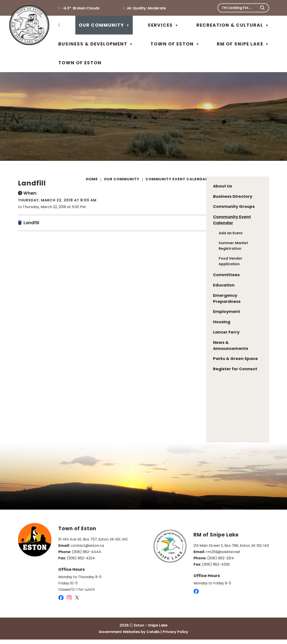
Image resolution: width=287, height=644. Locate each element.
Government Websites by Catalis (129, 636)
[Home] (59, 25)
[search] (240, 8)
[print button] (268, 180)
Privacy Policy (175, 636)
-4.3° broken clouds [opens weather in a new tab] (81, 8)
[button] (262, 8)
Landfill (222, 179)
